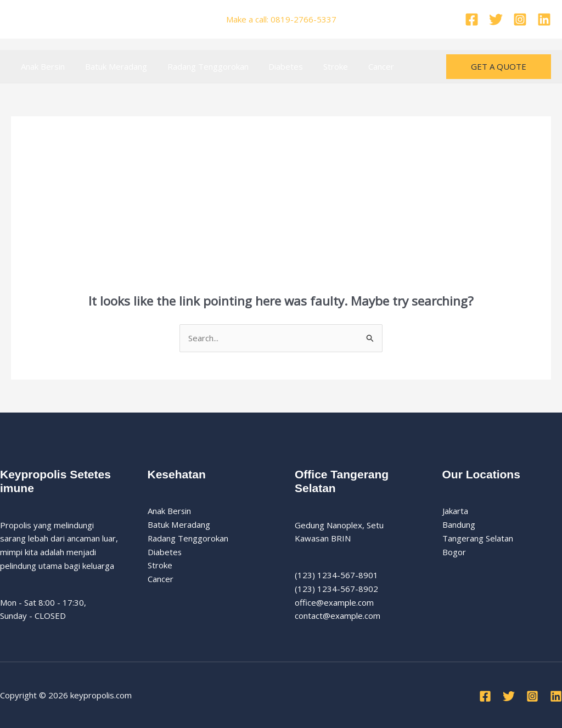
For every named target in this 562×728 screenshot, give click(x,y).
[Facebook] (472, 19)
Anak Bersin (41, 66)
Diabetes (273, 66)
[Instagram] (520, 19)
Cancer (361, 66)
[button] (499, 67)
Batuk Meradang (111, 66)
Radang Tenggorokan (199, 66)
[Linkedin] (544, 19)
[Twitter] (496, 19)
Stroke (319, 66)
